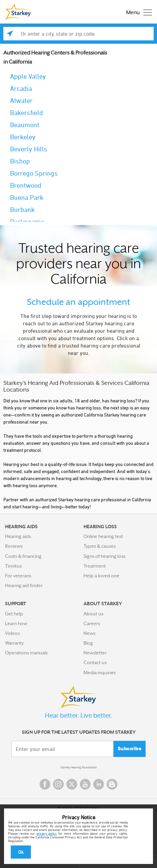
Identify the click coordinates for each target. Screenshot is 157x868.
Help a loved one (101, 576)
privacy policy (47, 833)
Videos (12, 633)
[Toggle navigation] (137, 12)
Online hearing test (103, 536)
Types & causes (100, 546)
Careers (92, 623)
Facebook (45, 784)
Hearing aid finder (24, 585)
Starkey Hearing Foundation (79, 767)
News (89, 633)
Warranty (14, 643)
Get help (14, 614)
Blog (88, 643)
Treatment (95, 566)
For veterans (18, 576)
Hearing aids (18, 536)
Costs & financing (23, 556)
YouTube (85, 784)
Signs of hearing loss (104, 556)
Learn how (16, 623)
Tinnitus (13, 566)
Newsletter (95, 653)
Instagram (58, 784)
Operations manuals (26, 653)
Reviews (14, 546)
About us (93, 614)
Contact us (95, 662)
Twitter (72, 784)
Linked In (99, 784)
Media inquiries (100, 673)
